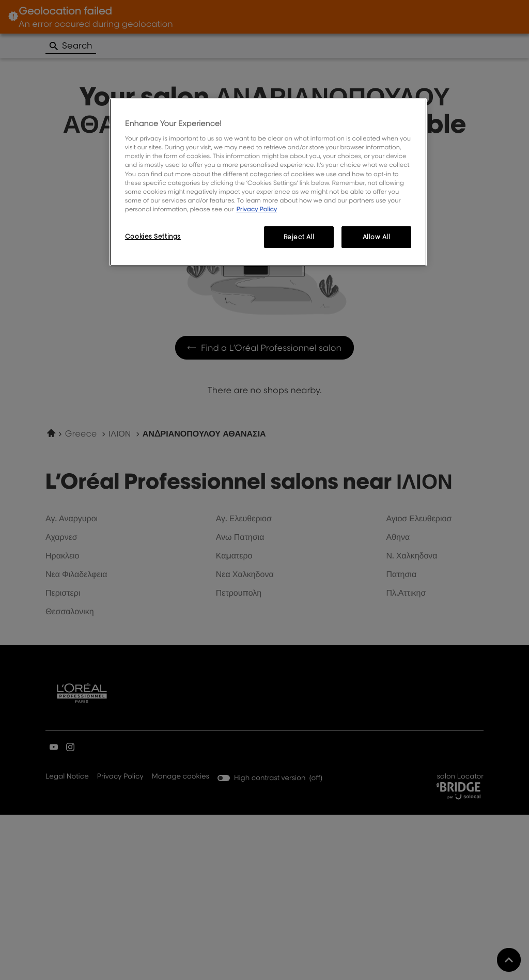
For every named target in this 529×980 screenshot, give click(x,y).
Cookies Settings (153, 236)
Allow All (377, 237)
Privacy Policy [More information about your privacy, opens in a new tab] (256, 209)
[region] (268, 182)
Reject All (299, 237)
